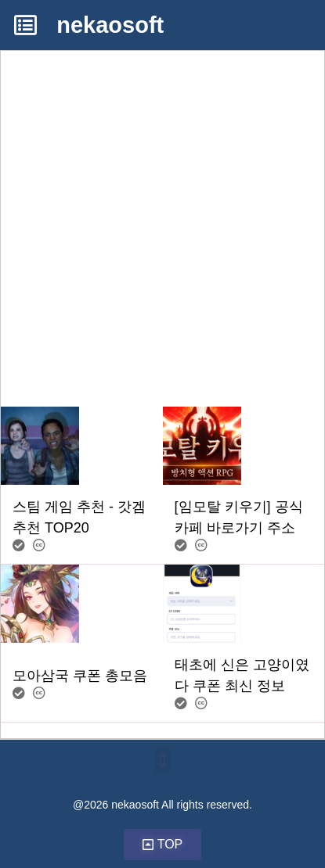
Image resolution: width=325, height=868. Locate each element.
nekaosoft (110, 25)
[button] (162, 760)
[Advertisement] (162, 213)
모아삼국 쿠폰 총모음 (80, 676)
